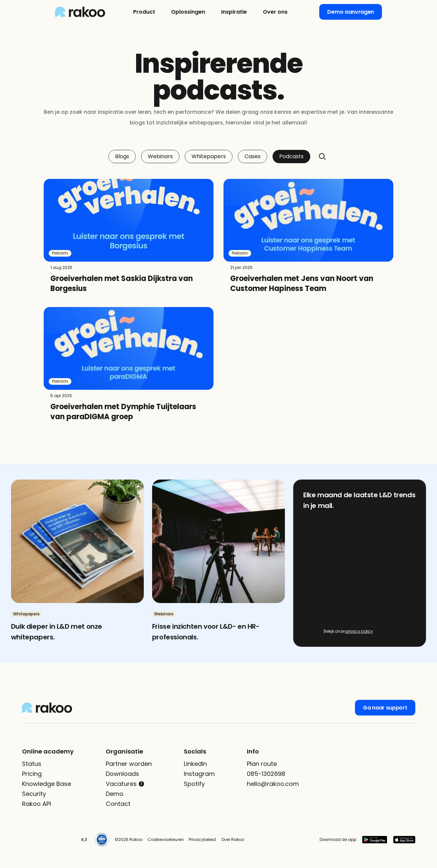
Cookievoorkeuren (166, 839)
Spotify (194, 784)
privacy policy (359, 631)
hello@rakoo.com (273, 784)
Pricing (32, 774)
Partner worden (129, 764)
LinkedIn (195, 764)
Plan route (262, 764)
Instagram (199, 774)
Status (32, 764)
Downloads (122, 774)
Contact (118, 804)
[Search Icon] (322, 157)
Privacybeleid (202, 839)
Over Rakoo (233, 839)
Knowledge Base (47, 784)
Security (34, 794)
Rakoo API (37, 804)
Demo (115, 794)
